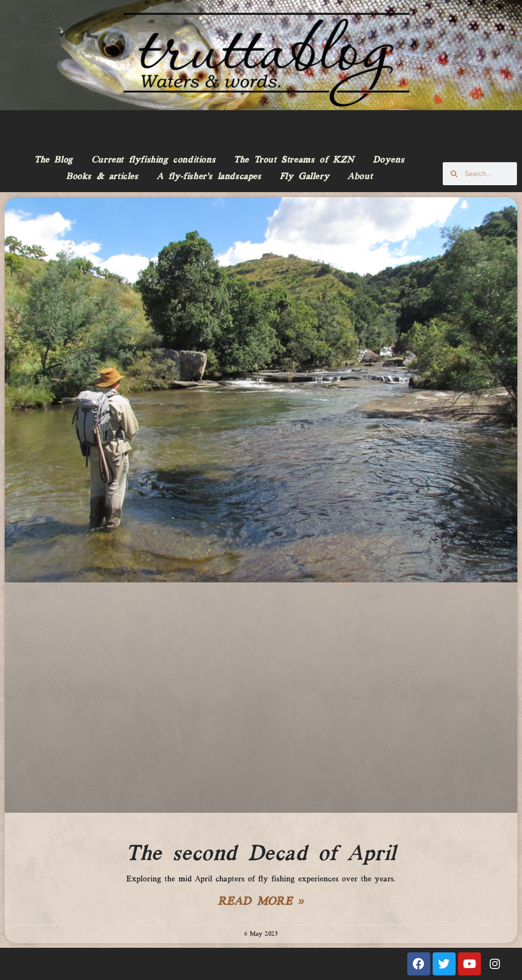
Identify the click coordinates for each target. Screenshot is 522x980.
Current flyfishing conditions (153, 160)
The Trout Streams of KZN (294, 160)
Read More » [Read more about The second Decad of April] (261, 902)
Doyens (389, 160)
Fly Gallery (305, 177)
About (360, 177)
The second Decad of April (261, 854)
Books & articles (102, 177)
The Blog (53, 160)
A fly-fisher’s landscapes (209, 177)
